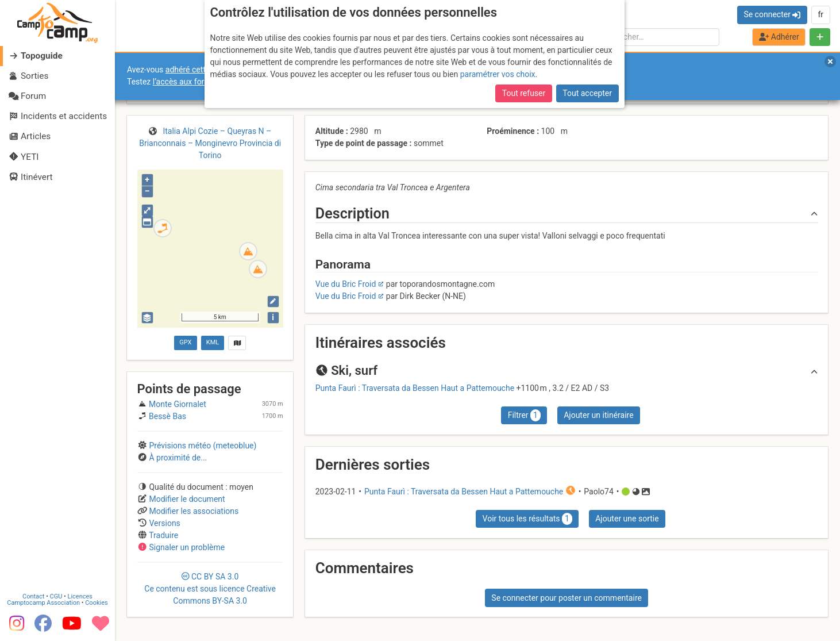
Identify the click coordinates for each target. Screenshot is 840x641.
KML (213, 342)
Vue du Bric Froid (346, 284)
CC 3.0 (210, 589)
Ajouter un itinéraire (598, 415)
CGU (56, 595)
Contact (33, 595)
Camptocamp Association (43, 601)
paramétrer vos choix (498, 74)
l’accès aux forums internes (202, 82)
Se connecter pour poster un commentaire (567, 598)
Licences (80, 595)
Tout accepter (587, 93)
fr (820, 14)
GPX (185, 342)
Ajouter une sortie (627, 519)
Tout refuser (524, 93)
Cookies (96, 601)
